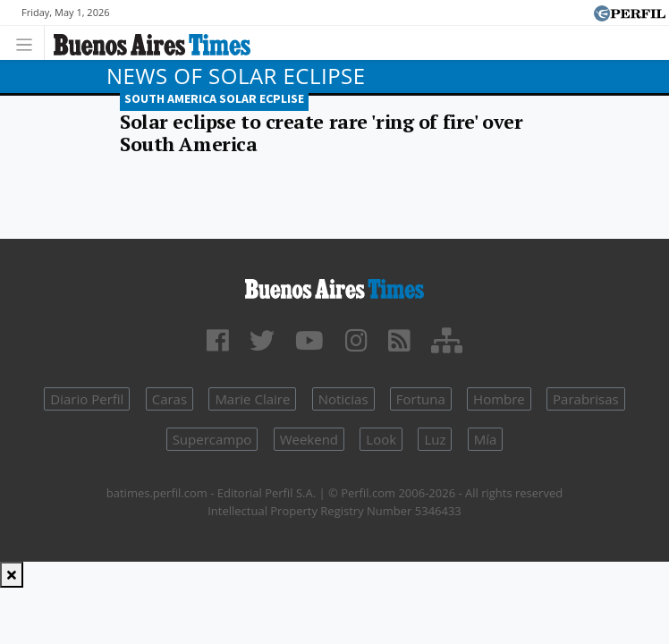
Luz (435, 439)
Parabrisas (586, 399)
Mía (486, 439)
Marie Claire (252, 399)
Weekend (309, 439)
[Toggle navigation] (29, 42)
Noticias (343, 399)
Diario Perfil (87, 399)
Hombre (499, 399)
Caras (169, 399)
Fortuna (421, 399)
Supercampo (212, 439)
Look (381, 439)
